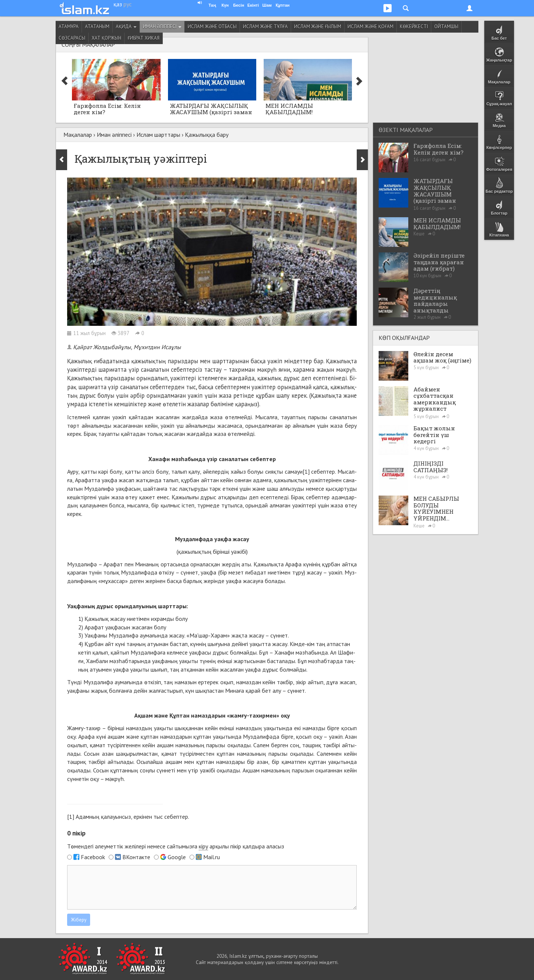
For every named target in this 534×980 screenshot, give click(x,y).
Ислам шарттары (158, 135)
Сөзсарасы (72, 38)
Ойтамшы (446, 27)
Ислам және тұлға (265, 27)
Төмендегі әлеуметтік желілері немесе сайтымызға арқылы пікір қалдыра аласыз (176, 846)
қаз (118, 4)
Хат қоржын (106, 38)
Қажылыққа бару (207, 135)
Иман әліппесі (162, 27)
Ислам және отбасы (212, 27)
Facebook (93, 857)
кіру (203, 846)
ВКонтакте (136, 857)
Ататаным (97, 27)
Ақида (126, 27)
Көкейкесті (414, 27)
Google (177, 857)
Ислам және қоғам (370, 27)
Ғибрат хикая (144, 38)
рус (128, 4)
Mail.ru (212, 857)
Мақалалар (78, 135)
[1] (306, 471)
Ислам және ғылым (318, 27)
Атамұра (69, 27)
